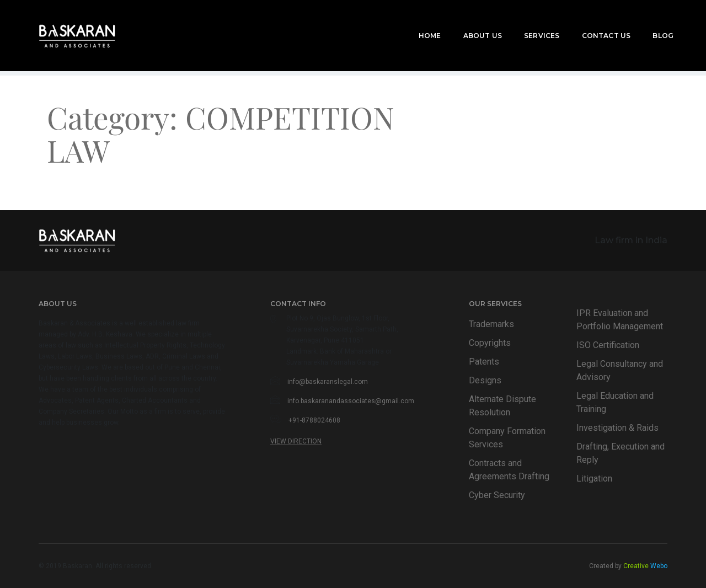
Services (527, 23)
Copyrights (490, 343)
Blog (649, 23)
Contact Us (592, 23)
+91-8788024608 (314, 420)
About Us (468, 23)
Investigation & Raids (617, 428)
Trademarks (491, 324)
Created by (628, 566)
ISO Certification (608, 345)
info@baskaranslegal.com (328, 382)
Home (416, 23)
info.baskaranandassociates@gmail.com (351, 401)
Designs (485, 380)
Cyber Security (497, 495)
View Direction (296, 441)
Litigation (594, 479)
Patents (484, 362)
